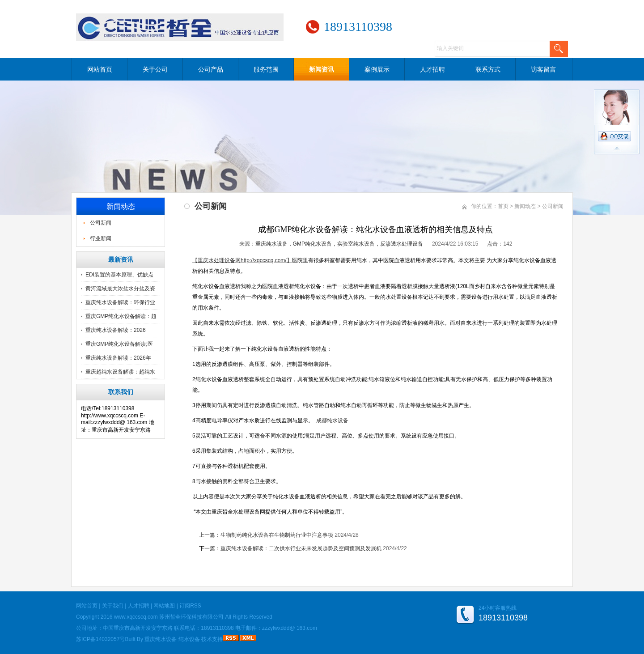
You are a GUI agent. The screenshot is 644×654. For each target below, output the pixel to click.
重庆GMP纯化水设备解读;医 (119, 344)
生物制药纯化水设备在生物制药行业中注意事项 (277, 535)
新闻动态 (525, 206)
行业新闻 (101, 238)
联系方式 (488, 69)
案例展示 (377, 69)
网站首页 (100, 69)
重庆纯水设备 (161, 639)
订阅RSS (190, 606)
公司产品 (211, 69)
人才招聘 (432, 69)
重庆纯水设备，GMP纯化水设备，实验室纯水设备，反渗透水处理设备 (339, 244)
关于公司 (155, 69)
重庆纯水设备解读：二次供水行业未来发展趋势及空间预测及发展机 (301, 548)
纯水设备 (189, 639)
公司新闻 (101, 223)
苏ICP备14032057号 (100, 639)
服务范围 (266, 69)
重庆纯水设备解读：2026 (116, 330)
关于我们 (113, 606)
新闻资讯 (322, 69)
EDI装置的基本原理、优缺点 (119, 275)
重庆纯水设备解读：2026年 (118, 358)
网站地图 (164, 606)
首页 (503, 206)
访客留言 (543, 69)
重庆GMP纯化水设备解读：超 (121, 316)
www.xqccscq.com (136, 617)
